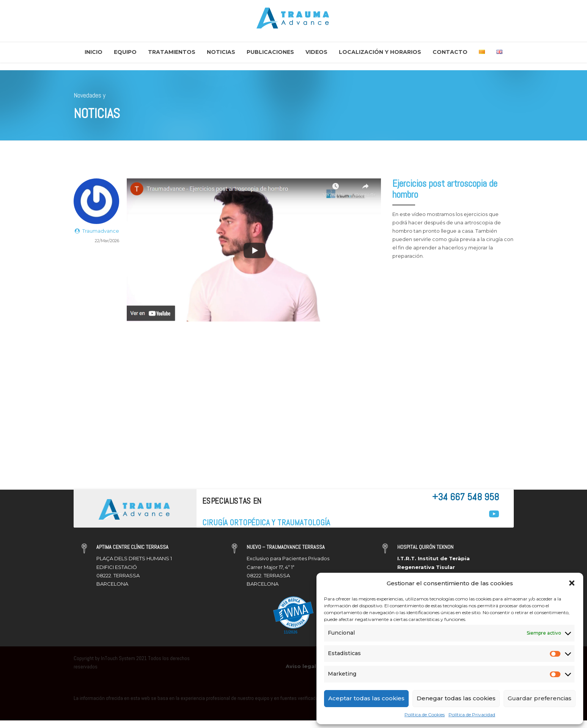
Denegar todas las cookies (456, 698)
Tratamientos (172, 52)
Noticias (221, 52)
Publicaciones (270, 52)
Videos (316, 52)
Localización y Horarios (380, 52)
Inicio (94, 52)
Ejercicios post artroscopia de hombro (445, 189)
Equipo (125, 52)
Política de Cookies (425, 715)
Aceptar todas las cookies (366, 698)
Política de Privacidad (472, 715)
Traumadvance (101, 231)
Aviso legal (301, 666)
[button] (572, 583)
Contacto (450, 52)
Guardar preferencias (540, 698)
